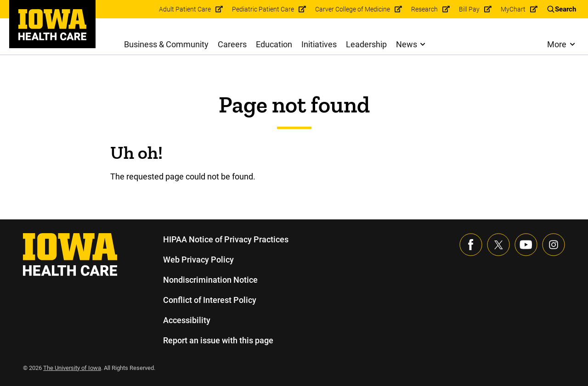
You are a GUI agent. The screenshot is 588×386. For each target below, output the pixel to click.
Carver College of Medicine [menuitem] (353, 9)
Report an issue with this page (219, 340)
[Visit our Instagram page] (554, 245)
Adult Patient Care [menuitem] (187, 9)
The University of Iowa (73, 368)
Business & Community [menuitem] (167, 44)
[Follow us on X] (498, 245)
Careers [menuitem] (232, 44)
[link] (52, 25)
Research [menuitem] (425, 9)
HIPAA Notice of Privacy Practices (226, 239)
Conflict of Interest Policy (210, 300)
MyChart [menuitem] (513, 9)
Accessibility (187, 320)
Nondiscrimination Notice (210, 280)
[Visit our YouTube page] (526, 245)
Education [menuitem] (274, 44)
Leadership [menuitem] (367, 44)
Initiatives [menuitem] (319, 44)
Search (565, 9)
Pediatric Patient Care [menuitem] (264, 9)
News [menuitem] (406, 44)
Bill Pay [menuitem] (470, 9)
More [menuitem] (557, 44)
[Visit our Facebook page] (471, 245)
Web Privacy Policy (198, 260)
